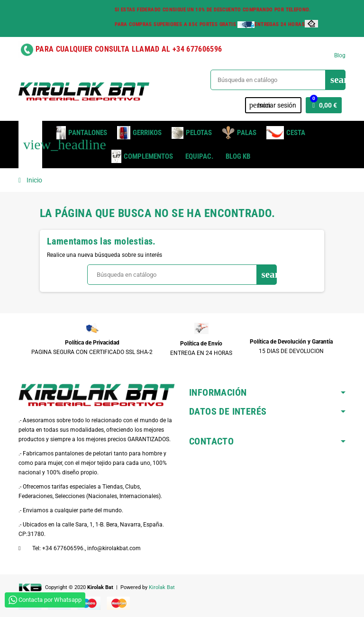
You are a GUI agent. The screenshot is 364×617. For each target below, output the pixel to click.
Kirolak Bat (162, 587)
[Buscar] (278, 80)
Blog (340, 55)
